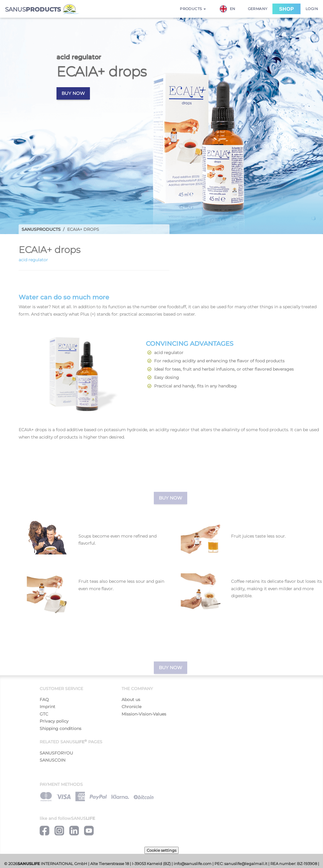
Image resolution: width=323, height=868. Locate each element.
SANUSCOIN (53, 760)
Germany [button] (258, 9)
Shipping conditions (60, 729)
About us (131, 700)
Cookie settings (161, 850)
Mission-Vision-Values (144, 714)
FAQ (44, 700)
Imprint (47, 707)
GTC (44, 714)
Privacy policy (54, 721)
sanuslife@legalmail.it (246, 864)
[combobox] (231, 9)
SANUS (42, 9)
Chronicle (131, 707)
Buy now (73, 93)
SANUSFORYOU (56, 753)
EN (228, 9)
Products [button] (193, 9)
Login (312, 9)
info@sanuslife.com (193, 864)
